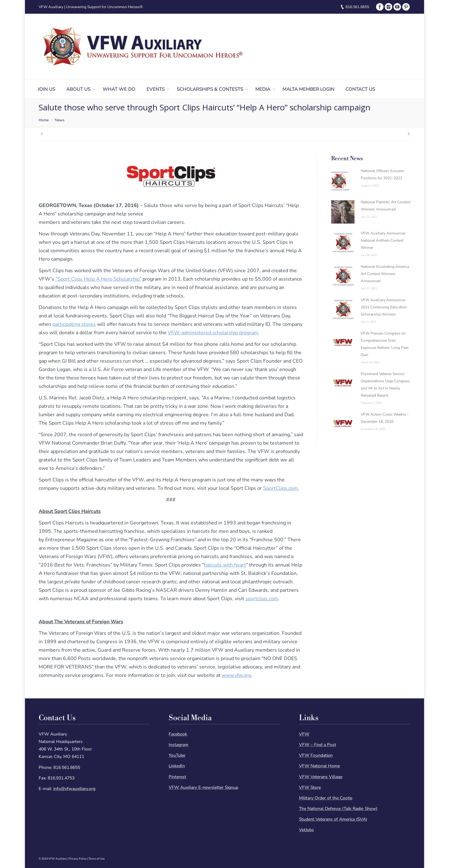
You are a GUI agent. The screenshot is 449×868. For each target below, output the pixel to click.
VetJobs (307, 830)
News (60, 120)
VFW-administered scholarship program (213, 333)
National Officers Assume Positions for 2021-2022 (382, 174)
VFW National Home (319, 766)
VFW (304, 734)
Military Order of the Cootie (326, 798)
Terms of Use (97, 859)
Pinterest (177, 777)
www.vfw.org (236, 675)
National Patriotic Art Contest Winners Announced (386, 206)
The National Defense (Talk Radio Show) (338, 809)
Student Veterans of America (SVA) (333, 819)
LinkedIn (177, 766)
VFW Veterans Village (321, 777)
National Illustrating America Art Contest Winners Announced (385, 274)
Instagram (179, 745)
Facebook (178, 734)
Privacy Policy (78, 859)
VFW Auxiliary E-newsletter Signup (203, 787)
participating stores (74, 324)
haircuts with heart (225, 565)
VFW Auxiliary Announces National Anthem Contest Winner (383, 240)
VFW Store (310, 787)
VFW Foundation (316, 755)
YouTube (177, 755)
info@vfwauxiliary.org (74, 789)
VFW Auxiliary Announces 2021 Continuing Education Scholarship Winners (384, 307)
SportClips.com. (281, 488)
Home (44, 120)
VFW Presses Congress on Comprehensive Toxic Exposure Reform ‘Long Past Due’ (385, 344)
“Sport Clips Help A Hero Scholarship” (98, 279)
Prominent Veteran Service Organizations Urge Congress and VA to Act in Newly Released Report (385, 385)
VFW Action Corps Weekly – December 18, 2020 (385, 418)
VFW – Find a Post (318, 745)
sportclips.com (262, 599)
